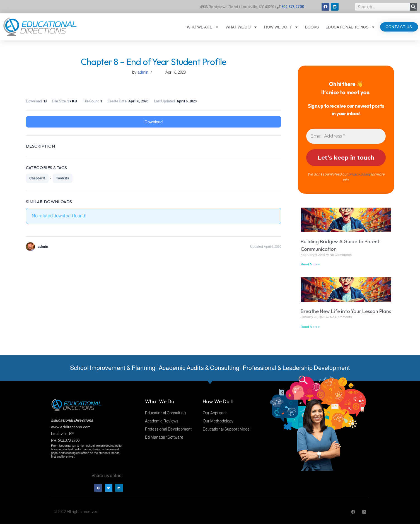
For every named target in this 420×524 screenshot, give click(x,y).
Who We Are (203, 27)
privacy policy (359, 174)
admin (143, 72)
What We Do (242, 27)
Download (154, 122)
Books (312, 27)
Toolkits (63, 178)
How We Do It (281, 27)
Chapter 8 (37, 178)
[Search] (413, 7)
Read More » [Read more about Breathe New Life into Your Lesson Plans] (310, 327)
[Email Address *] (346, 136)
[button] (98, 488)
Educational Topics (350, 27)
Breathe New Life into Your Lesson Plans (346, 311)
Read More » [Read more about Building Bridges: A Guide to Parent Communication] (310, 264)
